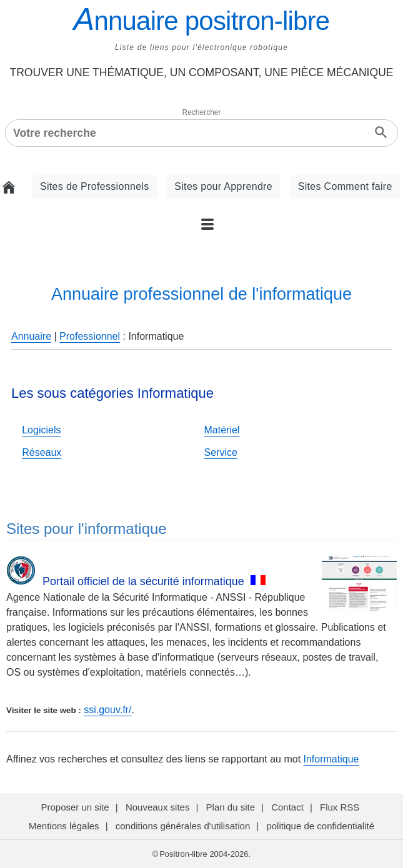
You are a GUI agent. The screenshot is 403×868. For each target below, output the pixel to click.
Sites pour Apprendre (223, 186)
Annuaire (31, 336)
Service (221, 452)
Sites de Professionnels (95, 186)
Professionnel (90, 336)
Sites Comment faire (345, 186)
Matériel (222, 430)
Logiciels (41, 430)
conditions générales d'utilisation (183, 826)
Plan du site (231, 807)
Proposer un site (75, 807)
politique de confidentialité (320, 826)
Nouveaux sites (158, 807)
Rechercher (201, 112)
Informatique (331, 759)
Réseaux (42, 452)
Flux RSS (341, 807)
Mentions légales (64, 826)
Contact (287, 807)
